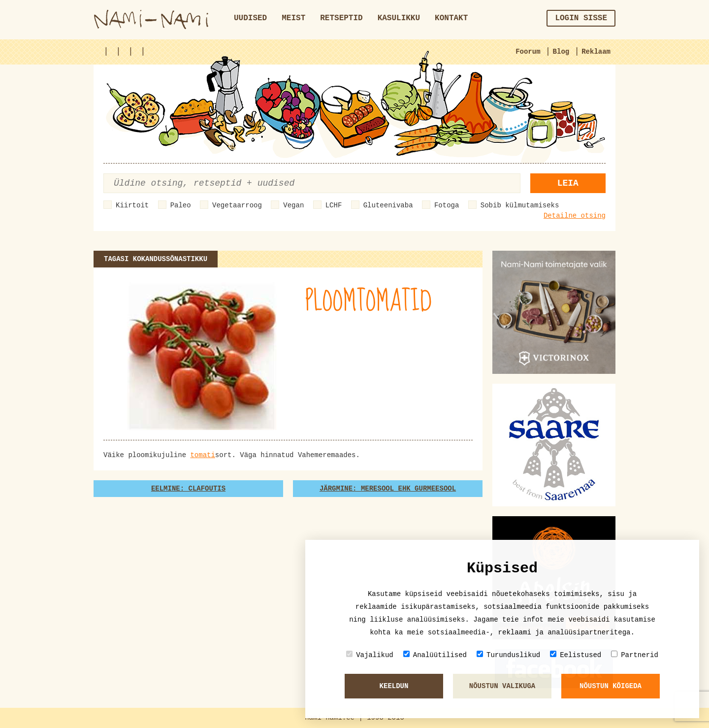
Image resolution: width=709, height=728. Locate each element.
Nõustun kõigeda (611, 686)
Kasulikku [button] (399, 18)
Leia (568, 183)
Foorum (528, 52)
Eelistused (576, 655)
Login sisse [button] (581, 18)
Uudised (250, 18)
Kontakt (451, 18)
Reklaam (596, 52)
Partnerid (635, 655)
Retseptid (341, 18)
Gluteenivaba (388, 205)
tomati (202, 455)
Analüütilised (435, 655)
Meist (293, 18)
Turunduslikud (508, 655)
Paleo (181, 205)
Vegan (293, 205)
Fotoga (447, 205)
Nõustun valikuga (502, 686)
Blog (561, 52)
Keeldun (394, 686)
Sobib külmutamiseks (520, 205)
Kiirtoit (132, 205)
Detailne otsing (575, 216)
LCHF (334, 205)
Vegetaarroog (237, 205)
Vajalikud (370, 655)
